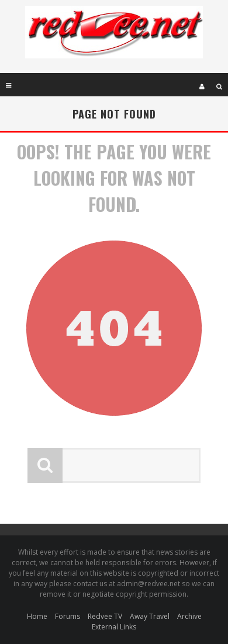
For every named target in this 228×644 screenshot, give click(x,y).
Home (37, 616)
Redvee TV (105, 616)
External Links (114, 627)
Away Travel (150, 616)
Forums (68, 616)
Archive (189, 616)
